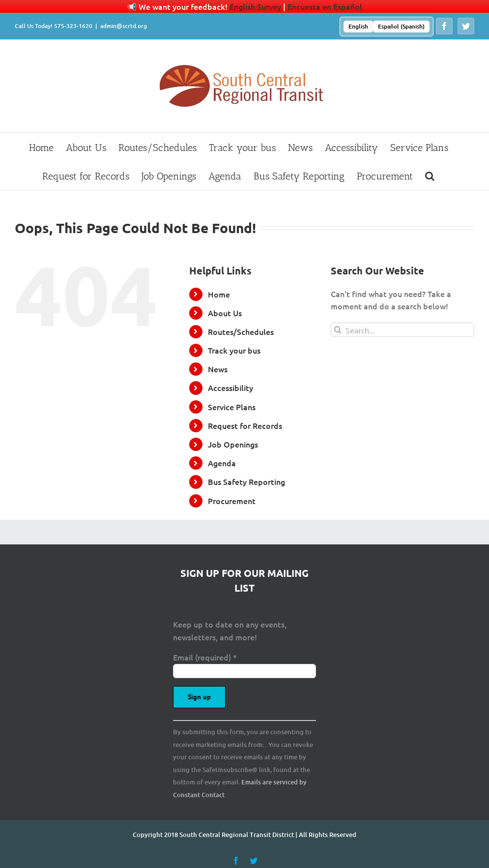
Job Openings (233, 444)
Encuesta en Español (325, 6)
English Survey (255, 6)
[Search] (338, 330)
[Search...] (403, 330)
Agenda (222, 463)
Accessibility (230, 388)
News (218, 369)
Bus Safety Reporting (246, 481)
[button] (430, 176)
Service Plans (232, 407)
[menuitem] (358, 27)
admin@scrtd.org (124, 26)
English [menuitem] (358, 26)
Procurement (232, 501)
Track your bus (234, 350)
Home (219, 294)
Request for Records (245, 425)
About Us (225, 313)
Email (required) (205, 657)
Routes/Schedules (241, 331)
